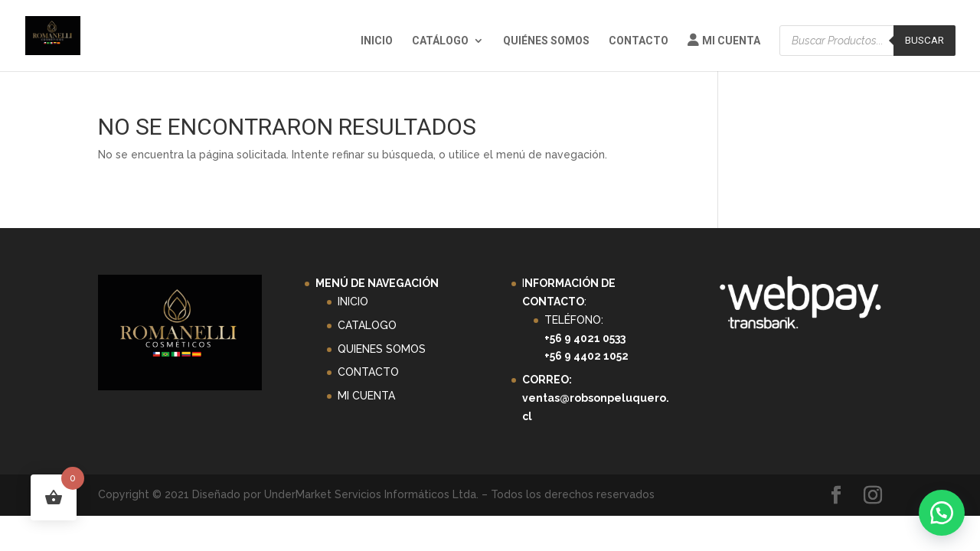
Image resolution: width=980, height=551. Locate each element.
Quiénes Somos (546, 41)
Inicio (377, 41)
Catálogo (440, 41)
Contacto (639, 41)
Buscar (924, 40)
